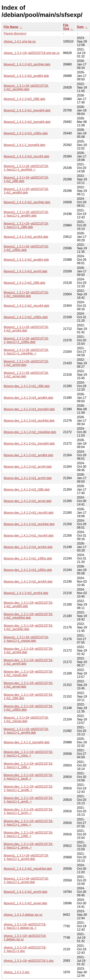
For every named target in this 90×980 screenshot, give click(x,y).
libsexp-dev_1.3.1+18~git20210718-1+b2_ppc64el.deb (28, 627)
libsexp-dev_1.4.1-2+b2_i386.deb (27, 386)
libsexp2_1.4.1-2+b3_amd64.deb (26, 76)
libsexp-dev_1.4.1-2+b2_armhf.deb (28, 467)
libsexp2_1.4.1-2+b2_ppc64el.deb (27, 202)
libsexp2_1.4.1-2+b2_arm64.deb (26, 593)
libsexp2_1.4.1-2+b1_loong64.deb (27, 110)
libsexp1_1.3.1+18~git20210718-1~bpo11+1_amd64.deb (26, 214)
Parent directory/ (15, 33)
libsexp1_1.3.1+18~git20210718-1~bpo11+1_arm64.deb (26, 731)
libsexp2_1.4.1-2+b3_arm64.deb (26, 237)
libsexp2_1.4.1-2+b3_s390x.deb (26, 133)
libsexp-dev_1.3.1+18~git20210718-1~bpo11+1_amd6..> (28, 788)
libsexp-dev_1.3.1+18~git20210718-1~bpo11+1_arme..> (28, 846)
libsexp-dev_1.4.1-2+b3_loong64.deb (29, 409)
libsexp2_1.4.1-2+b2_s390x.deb (26, 317)
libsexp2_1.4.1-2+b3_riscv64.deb (26, 156)
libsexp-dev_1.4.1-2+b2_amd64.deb (28, 455)
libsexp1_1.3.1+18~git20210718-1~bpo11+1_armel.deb (26, 880)
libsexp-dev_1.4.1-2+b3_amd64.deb (28, 398)
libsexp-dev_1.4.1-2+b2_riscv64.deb (29, 536)
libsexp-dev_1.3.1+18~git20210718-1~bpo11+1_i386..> (28, 765)
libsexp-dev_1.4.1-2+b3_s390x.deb (28, 570)
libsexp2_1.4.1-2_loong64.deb (24, 145)
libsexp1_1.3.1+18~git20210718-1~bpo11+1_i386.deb (26, 225)
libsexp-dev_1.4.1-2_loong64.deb (27, 742)
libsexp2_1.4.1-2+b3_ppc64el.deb (27, 64)
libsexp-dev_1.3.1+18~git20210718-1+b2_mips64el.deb (28, 616)
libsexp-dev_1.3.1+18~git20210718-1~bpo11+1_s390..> (28, 834)
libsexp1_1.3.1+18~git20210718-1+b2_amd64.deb (26, 191)
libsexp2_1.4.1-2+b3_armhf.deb (26, 271)
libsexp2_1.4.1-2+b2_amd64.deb (26, 260)
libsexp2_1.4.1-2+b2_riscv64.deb (26, 306)
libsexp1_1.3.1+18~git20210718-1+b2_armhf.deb (26, 363)
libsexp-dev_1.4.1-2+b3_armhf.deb (28, 478)
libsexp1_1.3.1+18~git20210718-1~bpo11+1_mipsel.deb (26, 639)
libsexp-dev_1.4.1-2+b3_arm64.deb (28, 547)
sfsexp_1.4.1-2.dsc (17, 972)
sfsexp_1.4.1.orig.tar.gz (20, 41)
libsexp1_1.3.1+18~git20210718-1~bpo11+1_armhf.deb (26, 857)
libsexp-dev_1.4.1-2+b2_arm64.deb (28, 582)
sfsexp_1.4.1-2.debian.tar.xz (23, 915)
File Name (11, 27)
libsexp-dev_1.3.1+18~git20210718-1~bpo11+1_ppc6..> (28, 777)
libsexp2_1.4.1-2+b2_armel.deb (25, 903)
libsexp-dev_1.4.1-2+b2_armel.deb (28, 501)
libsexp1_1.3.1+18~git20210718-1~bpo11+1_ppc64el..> (26, 168)
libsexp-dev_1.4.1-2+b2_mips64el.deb (30, 432)
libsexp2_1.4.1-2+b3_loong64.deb (27, 122)
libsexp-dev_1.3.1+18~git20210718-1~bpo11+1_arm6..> (28, 800)
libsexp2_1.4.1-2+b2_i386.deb (24, 283)
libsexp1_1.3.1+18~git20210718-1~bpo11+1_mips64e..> (26, 352)
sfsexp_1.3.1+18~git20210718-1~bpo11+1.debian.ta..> (25, 926)
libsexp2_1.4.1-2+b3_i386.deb (24, 99)
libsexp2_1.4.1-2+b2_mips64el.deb (28, 869)
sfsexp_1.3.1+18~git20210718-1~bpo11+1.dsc (25, 949)
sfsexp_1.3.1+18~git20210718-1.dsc (29, 961)
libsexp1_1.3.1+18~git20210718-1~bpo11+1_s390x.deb (26, 340)
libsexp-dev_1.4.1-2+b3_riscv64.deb (29, 513)
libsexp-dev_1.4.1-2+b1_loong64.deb (29, 444)
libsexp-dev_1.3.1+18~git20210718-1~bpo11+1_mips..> (28, 754)
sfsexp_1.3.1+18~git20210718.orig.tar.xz (32, 53)
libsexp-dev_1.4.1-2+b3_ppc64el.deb (29, 421)
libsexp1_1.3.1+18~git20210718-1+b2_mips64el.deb (26, 294)
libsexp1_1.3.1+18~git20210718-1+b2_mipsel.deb (26, 719)
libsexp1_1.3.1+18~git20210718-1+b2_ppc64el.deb (26, 87)
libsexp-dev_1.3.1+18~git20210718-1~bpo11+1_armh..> (28, 811)
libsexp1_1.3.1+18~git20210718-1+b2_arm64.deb (26, 329)
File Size (66, 27)
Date (80, 27)
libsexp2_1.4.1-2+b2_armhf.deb (26, 892)
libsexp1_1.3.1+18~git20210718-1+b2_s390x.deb (26, 248)
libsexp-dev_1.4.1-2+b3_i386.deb (27, 490)
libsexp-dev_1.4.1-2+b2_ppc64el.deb (29, 524)
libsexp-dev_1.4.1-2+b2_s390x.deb (28, 558)
